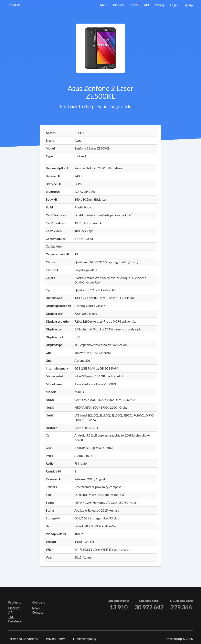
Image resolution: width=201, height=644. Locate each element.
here (136, 106)
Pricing (160, 5)
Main (104, 5)
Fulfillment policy (85, 639)
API (146, 5)
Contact (37, 612)
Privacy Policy (55, 639)
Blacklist (119, 5)
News (134, 5)
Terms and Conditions (23, 639)
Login (174, 5)
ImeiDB (14, 5)
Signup (188, 5)
